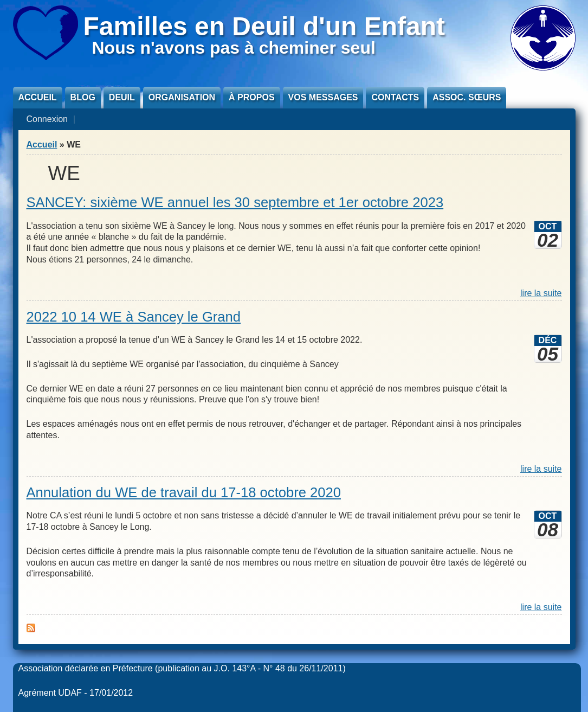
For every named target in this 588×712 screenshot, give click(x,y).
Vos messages (323, 97)
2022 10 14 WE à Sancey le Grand (134, 317)
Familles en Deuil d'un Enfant (264, 26)
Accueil (38, 97)
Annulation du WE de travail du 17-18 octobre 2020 (184, 492)
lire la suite (541, 293)
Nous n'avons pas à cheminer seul (234, 48)
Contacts (395, 97)
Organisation (182, 97)
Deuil (122, 97)
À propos (251, 97)
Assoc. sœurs (467, 97)
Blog (83, 97)
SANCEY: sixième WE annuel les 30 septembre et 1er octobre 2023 (235, 202)
